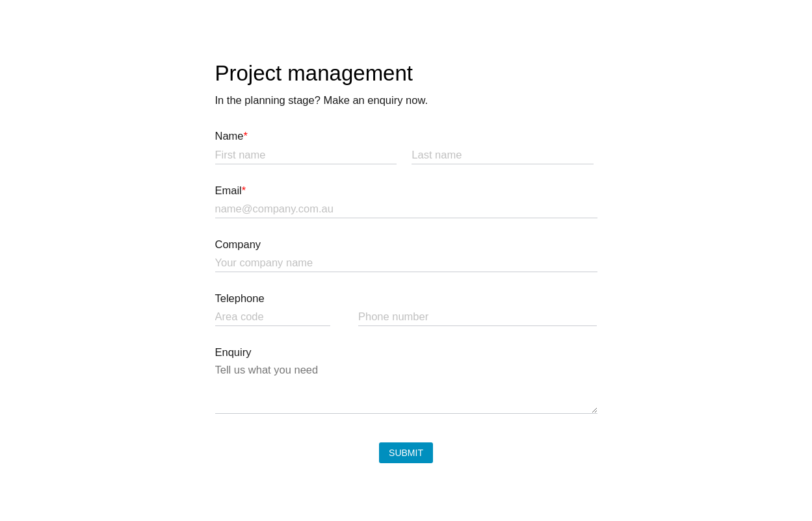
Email (231, 190)
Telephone (240, 298)
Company (238, 244)
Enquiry (233, 352)
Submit (406, 453)
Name (231, 136)
